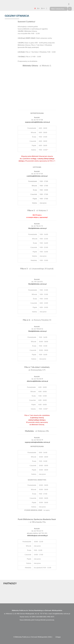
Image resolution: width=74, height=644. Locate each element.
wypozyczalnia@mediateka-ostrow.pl (37, 442)
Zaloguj (58, 637)
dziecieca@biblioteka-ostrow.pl (37, 381)
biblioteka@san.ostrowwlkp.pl (37, 535)
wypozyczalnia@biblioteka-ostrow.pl (37, 122)
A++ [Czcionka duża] (43, 8)
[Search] (59, 9)
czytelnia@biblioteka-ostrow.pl (37, 176)
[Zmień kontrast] (47, 8)
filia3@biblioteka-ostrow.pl (37, 284)
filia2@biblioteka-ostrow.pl (37, 228)
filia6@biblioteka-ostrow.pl (37, 331)
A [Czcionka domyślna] (35, 8)
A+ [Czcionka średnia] (38, 8)
